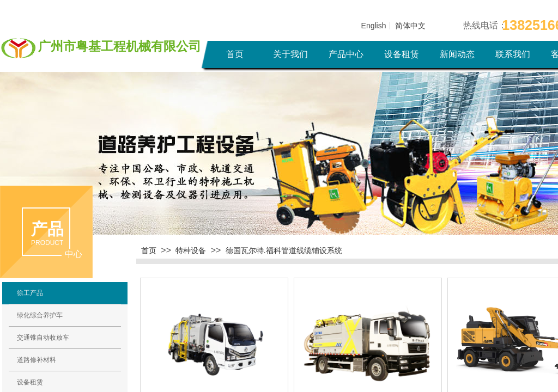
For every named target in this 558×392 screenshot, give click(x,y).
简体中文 (410, 26)
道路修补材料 (37, 360)
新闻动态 (457, 54)
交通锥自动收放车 (43, 338)
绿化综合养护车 (40, 315)
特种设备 (191, 250)
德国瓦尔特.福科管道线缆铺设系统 (284, 250)
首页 (235, 54)
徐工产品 (30, 293)
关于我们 (290, 54)
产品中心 (346, 54)
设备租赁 (402, 54)
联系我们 (513, 54)
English (374, 26)
